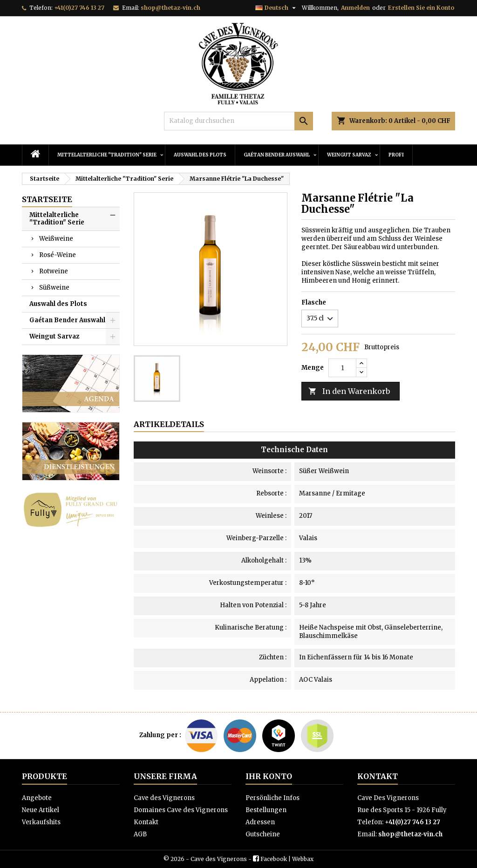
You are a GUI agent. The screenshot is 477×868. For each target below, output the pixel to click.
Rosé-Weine (58, 255)
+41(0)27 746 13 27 (79, 8)
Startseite (47, 199)
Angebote (37, 798)
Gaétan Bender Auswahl (277, 155)
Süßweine (54, 288)
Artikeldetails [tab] (169, 424)
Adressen (260, 822)
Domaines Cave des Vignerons (181, 810)
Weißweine (56, 239)
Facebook (274, 859)
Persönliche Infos (273, 798)
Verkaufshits (41, 822)
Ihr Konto (269, 776)
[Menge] (342, 368)
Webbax (303, 859)
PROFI (396, 155)
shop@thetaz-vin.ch (170, 8)
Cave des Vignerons (164, 798)
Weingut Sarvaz (349, 155)
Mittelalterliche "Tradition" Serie (107, 155)
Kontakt (146, 822)
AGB (140, 834)
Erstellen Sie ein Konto (421, 8)
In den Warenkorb (349, 391)
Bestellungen (266, 810)
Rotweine (54, 271)
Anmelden (355, 8)
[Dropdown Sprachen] (277, 8)
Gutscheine (263, 834)
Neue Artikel (41, 810)
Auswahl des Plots (200, 155)
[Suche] (238, 121)
